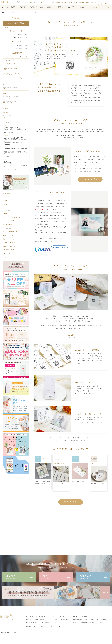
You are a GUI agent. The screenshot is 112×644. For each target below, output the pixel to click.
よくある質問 (56, 577)
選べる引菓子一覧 (94, 619)
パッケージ (55, 616)
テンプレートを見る (90, 179)
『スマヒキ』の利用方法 (54, 2)
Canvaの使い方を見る (59, 248)
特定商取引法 (34, 626)
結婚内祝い (65, 2)
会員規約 (55, 626)
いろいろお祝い (81, 2)
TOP (3, 12)
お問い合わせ (93, 577)
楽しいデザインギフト (32, 2)
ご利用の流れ (43, 2)
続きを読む (11, 133)
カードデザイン (66, 616)
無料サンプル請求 (19, 577)
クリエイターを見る (71, 502)
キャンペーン (30, 616)
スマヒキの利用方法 (54, 619)
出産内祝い (73, 2)
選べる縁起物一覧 (31, 622)
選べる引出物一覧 (81, 619)
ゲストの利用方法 (89, 616)
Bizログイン (96, 626)
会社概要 (47, 626)
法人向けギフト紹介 (84, 626)
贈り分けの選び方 (68, 619)
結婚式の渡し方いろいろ (46, 622)
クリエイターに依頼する (36, 619)
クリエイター (68, 626)
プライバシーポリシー (88, 622)
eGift (88, 2)
